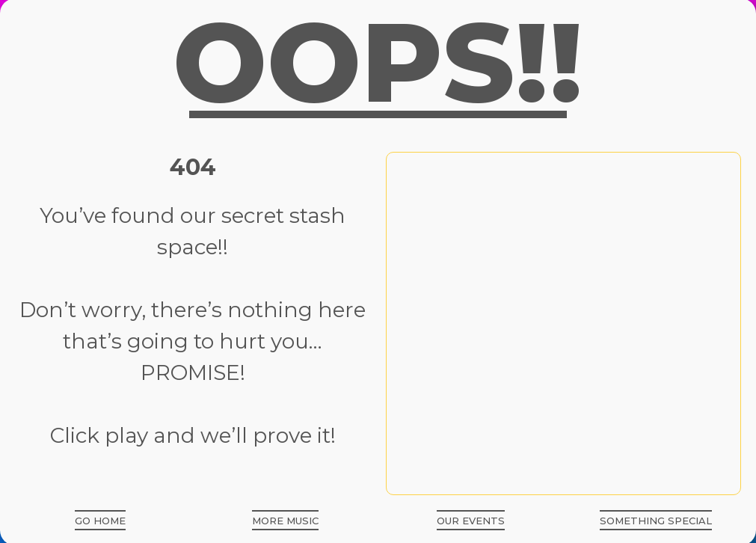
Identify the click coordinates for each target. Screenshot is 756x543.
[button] (100, 520)
